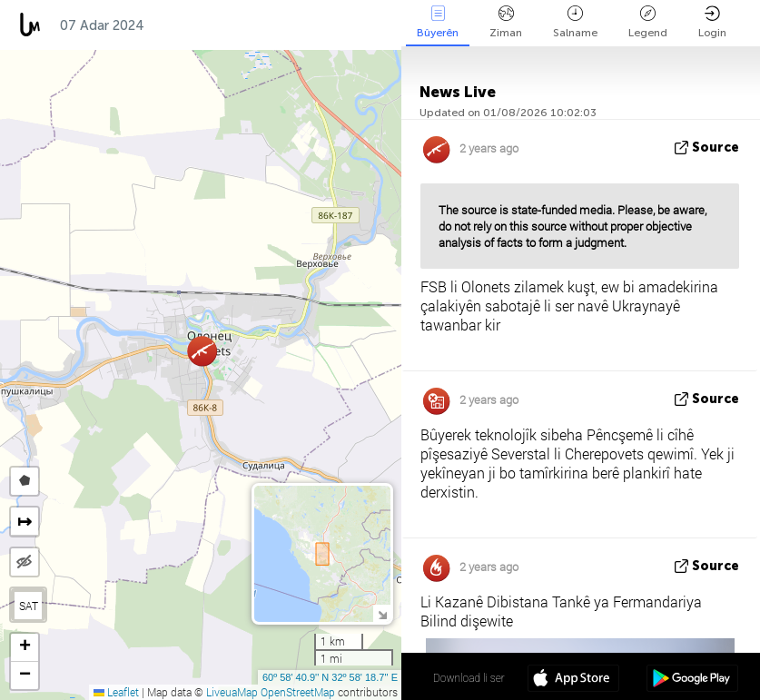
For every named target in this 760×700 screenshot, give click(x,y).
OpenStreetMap (298, 692)
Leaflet (116, 692)
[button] (202, 351)
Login (712, 22)
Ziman (506, 22)
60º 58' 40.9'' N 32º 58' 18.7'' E (330, 677)
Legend (648, 22)
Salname (575, 22)
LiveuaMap (232, 692)
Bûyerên (438, 22)
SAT (29, 606)
